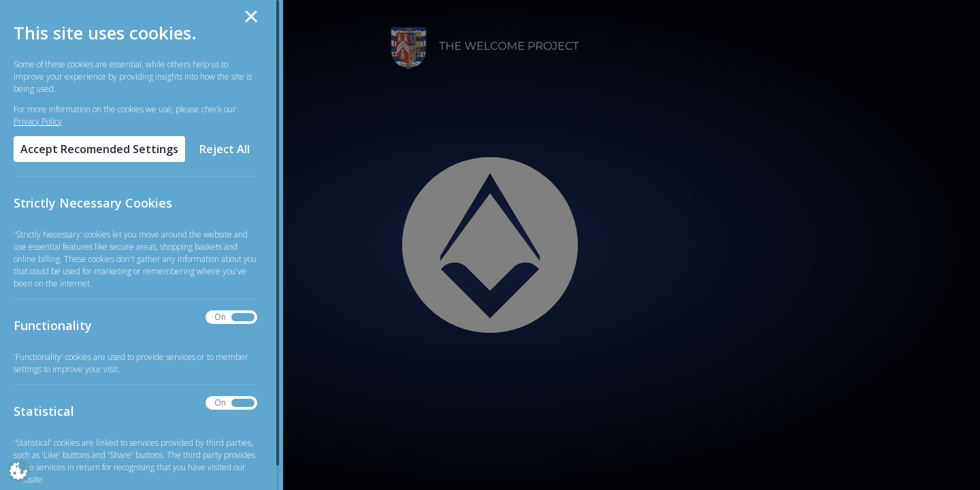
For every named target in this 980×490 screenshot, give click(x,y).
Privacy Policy (38, 121)
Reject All (225, 149)
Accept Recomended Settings (99, 149)
